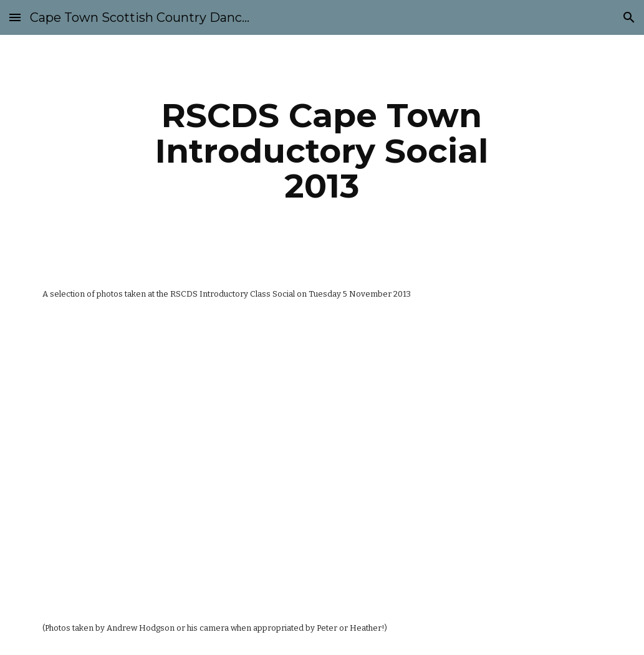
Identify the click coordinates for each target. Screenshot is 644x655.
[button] (15, 17)
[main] (322, 151)
